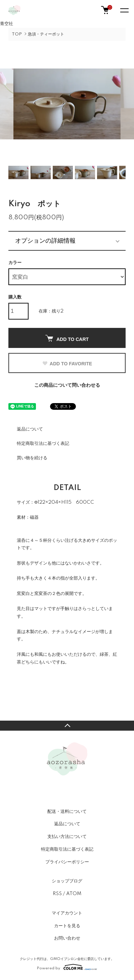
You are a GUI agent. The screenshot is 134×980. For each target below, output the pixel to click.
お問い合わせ (67, 938)
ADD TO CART (67, 338)
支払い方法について (67, 837)
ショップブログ (67, 881)
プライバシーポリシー (67, 862)
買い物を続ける (32, 458)
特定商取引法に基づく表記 (43, 444)
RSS (57, 894)
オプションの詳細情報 (45, 241)
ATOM (74, 894)
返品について (30, 429)
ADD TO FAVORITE (67, 364)
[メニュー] (124, 10)
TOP (17, 34)
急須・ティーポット (46, 34)
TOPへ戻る (67, 726)
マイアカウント (67, 913)
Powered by (67, 967)
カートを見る (67, 926)
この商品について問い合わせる (67, 385)
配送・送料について (67, 812)
